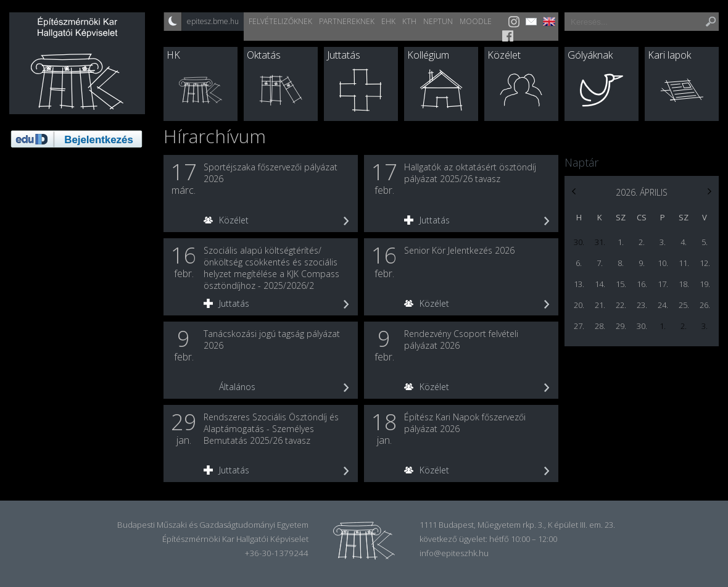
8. (621, 263)
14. (600, 284)
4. (684, 242)
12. (705, 263)
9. (642, 263)
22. (621, 305)
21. (600, 305)
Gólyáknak (590, 55)
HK (173, 55)
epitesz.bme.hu (213, 21)
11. (684, 263)
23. (642, 305)
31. (600, 242)
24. (663, 305)
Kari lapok (669, 55)
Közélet (504, 55)
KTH (409, 21)
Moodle (476, 21)
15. (621, 284)
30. (579, 242)
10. (663, 263)
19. (705, 284)
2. (642, 242)
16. (642, 284)
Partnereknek (347, 21)
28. (600, 326)
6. (579, 263)
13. (579, 284)
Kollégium (428, 55)
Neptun (438, 21)
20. (579, 305)
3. (663, 242)
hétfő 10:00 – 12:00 (523, 539)
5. (705, 242)
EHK (388, 21)
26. (705, 305)
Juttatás (344, 55)
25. (684, 305)
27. (579, 326)
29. (621, 326)
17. (663, 284)
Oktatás (264, 55)
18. (684, 284)
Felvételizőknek (280, 21)
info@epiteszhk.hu (454, 553)
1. (621, 242)
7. (600, 263)
